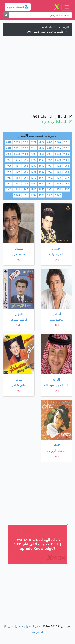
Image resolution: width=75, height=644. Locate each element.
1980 (25, 172)
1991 (50, 166)
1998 (42, 160)
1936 (25, 195)
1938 (42, 195)
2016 (58, 148)
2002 (9, 154)
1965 (58, 184)
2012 (25, 148)
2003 (17, 154)
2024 (58, 142)
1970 (33, 178)
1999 (50, 160)
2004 (25, 154)
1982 (42, 172)
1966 (66, 184)
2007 (50, 154)
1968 (17, 178)
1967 (9, 178)
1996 (25, 160)
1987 (17, 166)
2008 (58, 154)
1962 (42, 184)
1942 (58, 195)
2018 (9, 142)
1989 (33, 166)
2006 (42, 154)
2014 (42, 148)
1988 (25, 166)
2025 (66, 142)
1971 (42, 178)
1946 (33, 189)
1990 (42, 166)
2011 (17, 148)
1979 (17, 172)
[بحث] (6, 15)
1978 (9, 172)
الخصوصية (38, 632)
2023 (50, 142)
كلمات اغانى (48, 27)
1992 (58, 166)
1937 (33, 195)
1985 (66, 172)
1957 (9, 184)
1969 (25, 178)
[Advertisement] (37, 77)
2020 (25, 142)
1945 (25, 189)
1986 (9, 166)
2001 (66, 160)
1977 (66, 178)
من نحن (21, 627)
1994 (9, 160)
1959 (25, 184)
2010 (9, 148)
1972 (50, 178)
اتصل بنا (10, 627)
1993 (66, 166)
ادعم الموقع (34, 627)
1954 (58, 189)
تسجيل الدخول (18, 7)
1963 (50, 184)
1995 (17, 160)
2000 (58, 160)
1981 (33, 172)
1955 (66, 189)
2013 (33, 148)
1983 (50, 172)
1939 (50, 195)
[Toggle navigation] (67, 7)
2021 (33, 142)
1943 (9, 189)
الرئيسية (64, 27)
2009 (66, 154)
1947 (42, 189)
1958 (17, 184)
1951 (50, 189)
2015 (50, 148)
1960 (33, 184)
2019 (17, 142)
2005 (33, 154)
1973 (58, 178)
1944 (17, 189)
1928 (17, 195)
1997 (33, 160)
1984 (58, 172)
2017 (66, 148)
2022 (42, 142)
